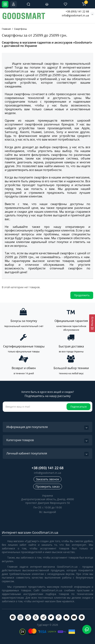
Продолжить (82, 295)
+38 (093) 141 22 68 (77, 11)
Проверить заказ (48, 487)
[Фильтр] (92, 323)
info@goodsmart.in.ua (75, 15)
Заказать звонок (47, 479)
